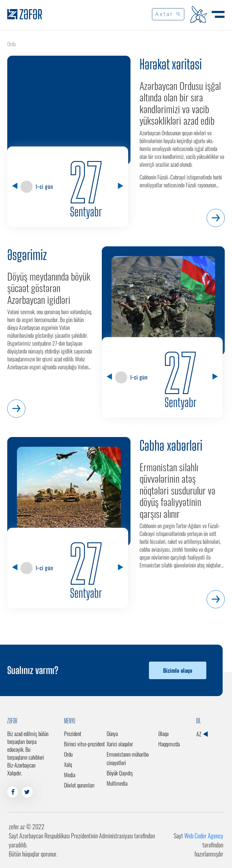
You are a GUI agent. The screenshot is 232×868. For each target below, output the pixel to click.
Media (70, 775)
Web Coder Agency (204, 836)
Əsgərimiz (27, 255)
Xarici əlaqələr (120, 744)
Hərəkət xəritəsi (171, 64)
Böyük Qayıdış (120, 773)
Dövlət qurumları (79, 785)
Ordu (68, 754)
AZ (202, 734)
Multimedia (117, 783)
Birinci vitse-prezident (84, 744)
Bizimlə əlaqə (178, 670)
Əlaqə (163, 734)
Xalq (68, 764)
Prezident (73, 734)
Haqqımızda (169, 744)
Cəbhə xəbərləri (171, 446)
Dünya (112, 734)
